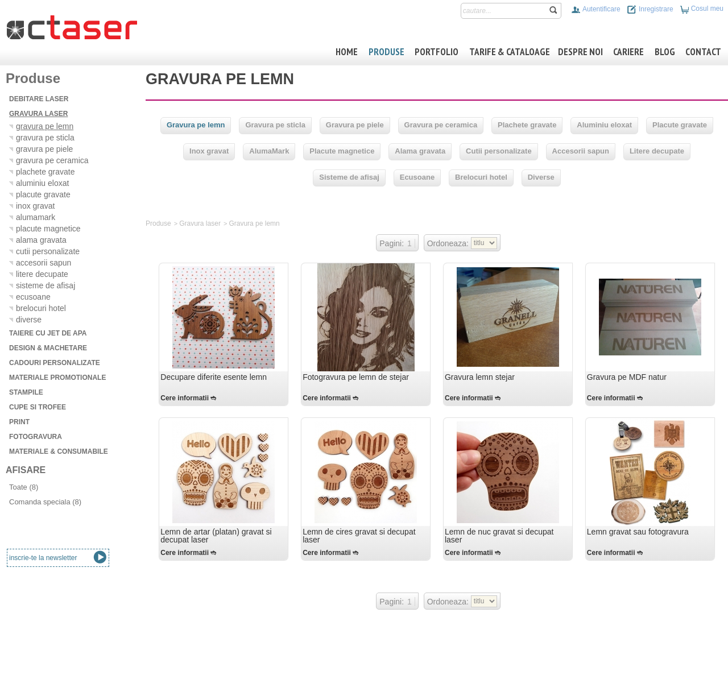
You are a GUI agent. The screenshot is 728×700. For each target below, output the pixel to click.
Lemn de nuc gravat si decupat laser (499, 536)
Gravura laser (200, 223)
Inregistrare (650, 9)
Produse (158, 223)
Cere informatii (185, 398)
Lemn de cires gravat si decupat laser (359, 536)
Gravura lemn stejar (480, 377)
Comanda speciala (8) (45, 502)
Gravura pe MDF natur (627, 377)
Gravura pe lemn (254, 223)
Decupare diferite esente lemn (214, 377)
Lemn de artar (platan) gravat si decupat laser (216, 536)
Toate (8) (24, 487)
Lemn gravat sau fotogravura (638, 532)
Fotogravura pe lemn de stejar (356, 377)
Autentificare (595, 9)
